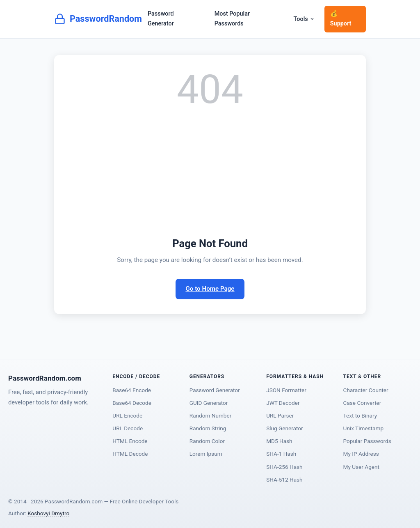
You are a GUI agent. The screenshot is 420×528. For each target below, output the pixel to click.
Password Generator (161, 19)
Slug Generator (284, 428)
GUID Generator (209, 403)
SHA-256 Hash (284, 467)
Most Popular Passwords (232, 19)
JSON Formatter (286, 390)
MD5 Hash (279, 441)
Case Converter (362, 403)
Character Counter (366, 390)
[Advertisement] (210, 173)
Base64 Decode (132, 403)
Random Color (207, 441)
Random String (208, 428)
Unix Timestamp (363, 428)
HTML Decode (130, 454)
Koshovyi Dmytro (48, 513)
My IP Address (361, 454)
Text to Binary (360, 416)
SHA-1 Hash (281, 454)
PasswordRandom (98, 19)
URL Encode (127, 416)
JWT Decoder (283, 403)
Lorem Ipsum (206, 454)
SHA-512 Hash (284, 480)
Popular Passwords (367, 441)
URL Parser (280, 416)
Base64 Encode (132, 390)
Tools (304, 19)
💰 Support (341, 19)
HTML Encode (130, 441)
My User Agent (361, 467)
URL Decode (128, 428)
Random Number (211, 416)
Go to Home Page (210, 289)
